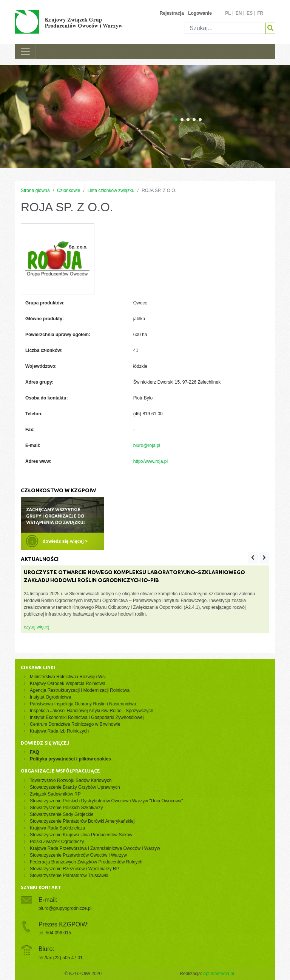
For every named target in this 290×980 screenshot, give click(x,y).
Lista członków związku (111, 190)
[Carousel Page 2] (182, 120)
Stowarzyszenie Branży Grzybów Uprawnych (75, 787)
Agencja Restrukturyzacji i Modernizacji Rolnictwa (80, 690)
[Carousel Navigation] (258, 558)
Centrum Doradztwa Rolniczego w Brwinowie (75, 724)
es (250, 13)
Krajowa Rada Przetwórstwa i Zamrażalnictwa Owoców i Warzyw (95, 848)
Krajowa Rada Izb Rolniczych (59, 731)
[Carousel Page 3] (188, 120)
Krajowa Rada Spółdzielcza (57, 828)
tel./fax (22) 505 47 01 (61, 958)
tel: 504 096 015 (55, 933)
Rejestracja (172, 13)
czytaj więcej (36, 627)
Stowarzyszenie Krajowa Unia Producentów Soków (81, 835)
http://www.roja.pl (150, 461)
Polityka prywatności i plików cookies (70, 759)
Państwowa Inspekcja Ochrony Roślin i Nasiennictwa (83, 704)
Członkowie (69, 190)
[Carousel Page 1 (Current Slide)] (176, 120)
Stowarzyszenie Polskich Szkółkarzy (66, 808)
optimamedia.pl (218, 974)
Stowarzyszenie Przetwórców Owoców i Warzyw (78, 855)
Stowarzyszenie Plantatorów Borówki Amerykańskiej (82, 821)
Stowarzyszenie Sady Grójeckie (62, 814)
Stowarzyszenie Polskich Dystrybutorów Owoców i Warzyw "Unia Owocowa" (106, 801)
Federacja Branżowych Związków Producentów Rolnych (86, 862)
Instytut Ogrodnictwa (50, 697)
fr (260, 13)
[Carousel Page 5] (200, 120)
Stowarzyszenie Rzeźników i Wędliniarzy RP (75, 869)
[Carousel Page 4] (194, 120)
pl (228, 13)
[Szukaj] (225, 28)
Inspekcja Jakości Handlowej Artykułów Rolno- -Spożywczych (92, 711)
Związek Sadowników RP (55, 794)
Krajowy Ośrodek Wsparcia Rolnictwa (68, 684)
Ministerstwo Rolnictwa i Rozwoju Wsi (68, 677)
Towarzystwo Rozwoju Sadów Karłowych (72, 780)
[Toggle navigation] (25, 51)
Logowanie (200, 13)
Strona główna (35, 190)
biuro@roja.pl (147, 445)
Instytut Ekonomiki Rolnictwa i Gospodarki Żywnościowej (87, 717)
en (239, 13)
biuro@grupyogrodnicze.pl (65, 908)
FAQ (35, 752)
